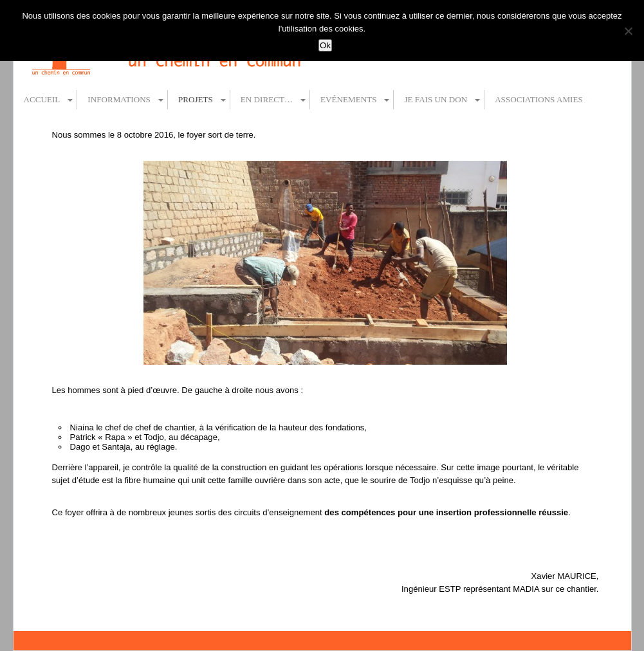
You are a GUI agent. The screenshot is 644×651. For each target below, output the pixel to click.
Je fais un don (436, 99)
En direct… (267, 99)
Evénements (348, 99)
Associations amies (539, 99)
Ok (325, 45)
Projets (196, 99)
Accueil (42, 99)
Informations (119, 99)
